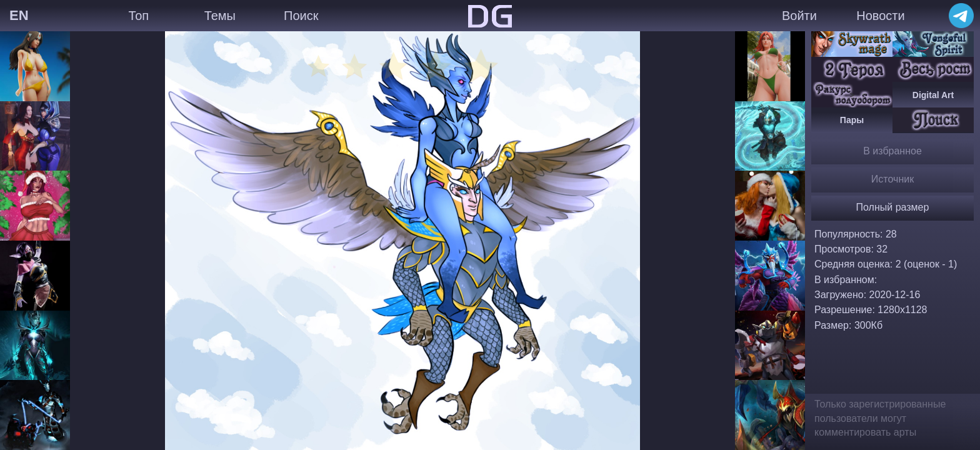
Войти (799, 16)
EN (19, 15)
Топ (138, 16)
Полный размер (893, 207)
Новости (880, 16)
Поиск (301, 16)
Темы (220, 16)
